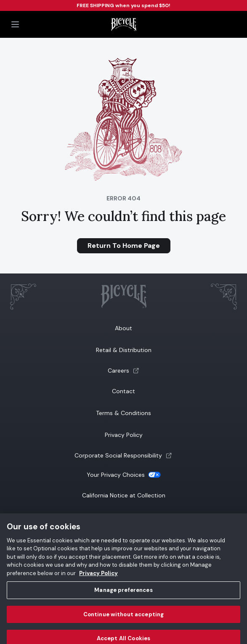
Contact (123, 391)
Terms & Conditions (123, 413)
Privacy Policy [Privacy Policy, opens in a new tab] (98, 577)
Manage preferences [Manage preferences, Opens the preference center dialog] (123, 594)
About (123, 328)
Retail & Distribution (124, 350)
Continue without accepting (123, 618)
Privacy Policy (124, 435)
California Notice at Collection (124, 495)
